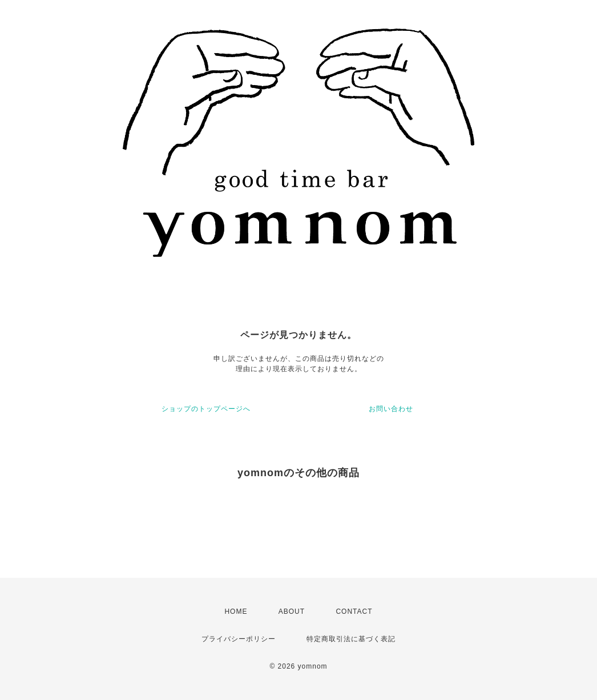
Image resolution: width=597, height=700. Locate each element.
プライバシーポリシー (239, 639)
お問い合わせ (391, 409)
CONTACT (354, 612)
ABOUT (292, 612)
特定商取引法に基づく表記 (351, 639)
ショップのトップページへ (206, 409)
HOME (236, 612)
